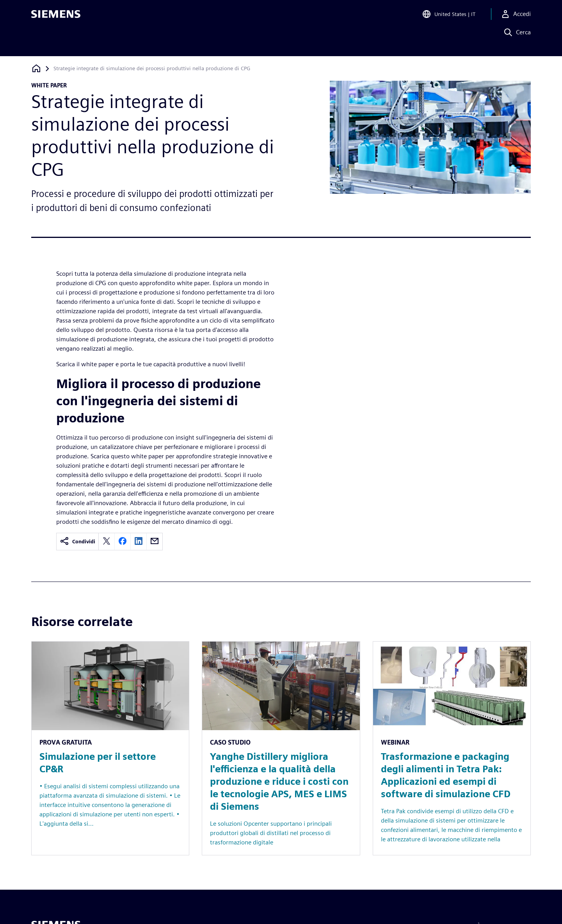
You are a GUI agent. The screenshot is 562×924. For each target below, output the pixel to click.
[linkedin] (139, 542)
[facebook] (123, 542)
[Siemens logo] (56, 17)
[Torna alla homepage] (36, 68)
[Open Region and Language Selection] (449, 17)
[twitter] (107, 542)
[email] (155, 542)
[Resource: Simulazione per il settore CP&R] (110, 748)
